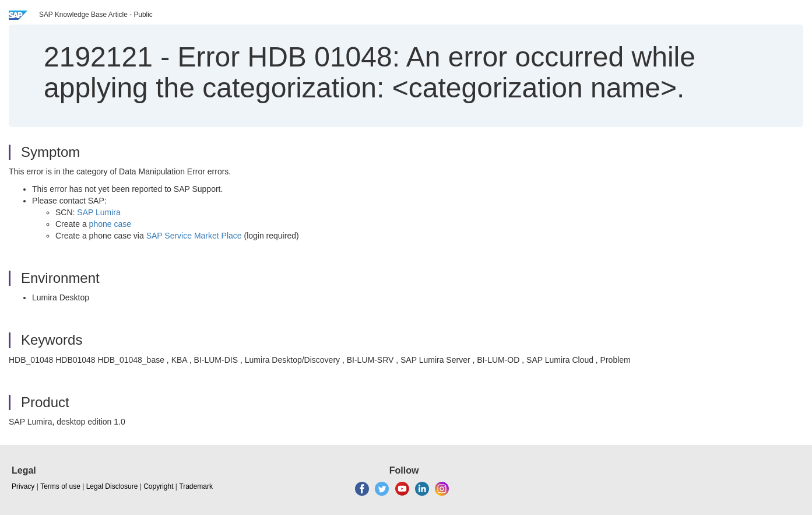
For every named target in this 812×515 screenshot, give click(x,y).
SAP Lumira (99, 212)
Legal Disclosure (112, 486)
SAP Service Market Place (194, 236)
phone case (110, 224)
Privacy (23, 486)
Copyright (158, 486)
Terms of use (60, 486)
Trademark (196, 486)
